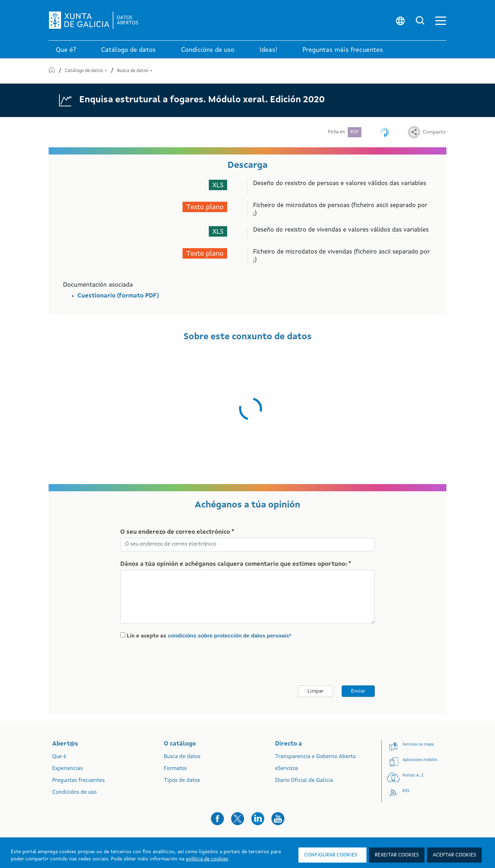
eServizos (287, 769)
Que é (59, 757)
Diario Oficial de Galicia (304, 781)
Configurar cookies (331, 855)
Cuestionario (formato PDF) (118, 296)
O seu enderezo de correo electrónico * (177, 532)
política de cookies (207, 859)
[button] (441, 20)
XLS (218, 186)
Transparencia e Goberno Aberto (315, 757)
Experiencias (67, 769)
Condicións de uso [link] (208, 50)
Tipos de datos (182, 781)
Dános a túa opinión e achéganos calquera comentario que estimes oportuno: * (236, 564)
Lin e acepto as (209, 636)
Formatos (175, 769)
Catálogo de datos (86, 71)
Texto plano (205, 208)
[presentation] (180, 663)
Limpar (316, 691)
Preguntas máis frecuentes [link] (343, 50)
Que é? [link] (66, 50)
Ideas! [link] (268, 50)
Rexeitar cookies (397, 855)
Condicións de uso (74, 793)
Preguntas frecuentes (78, 781)
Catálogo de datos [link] (129, 50)
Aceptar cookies (454, 855)
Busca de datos (135, 71)
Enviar (358, 691)
